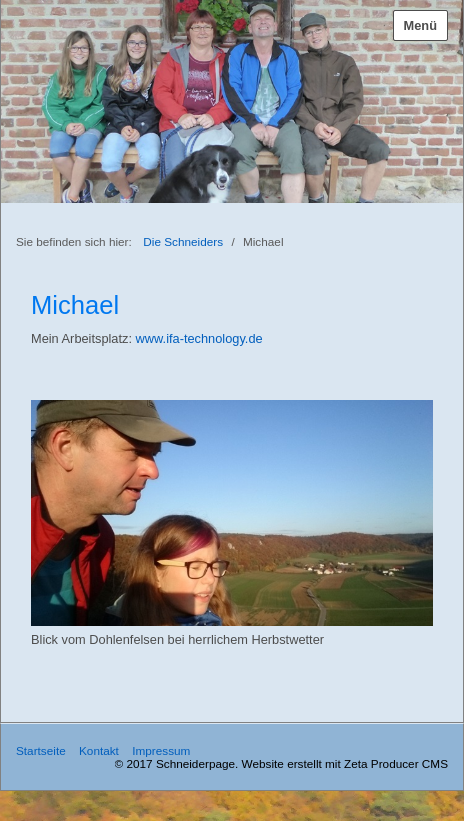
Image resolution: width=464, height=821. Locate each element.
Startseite (41, 750)
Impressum (161, 750)
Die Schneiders (183, 241)
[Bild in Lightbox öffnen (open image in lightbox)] (232, 513)
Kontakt (99, 750)
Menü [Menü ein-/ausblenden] (420, 25)
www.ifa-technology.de (199, 338)
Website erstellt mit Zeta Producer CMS (345, 763)
